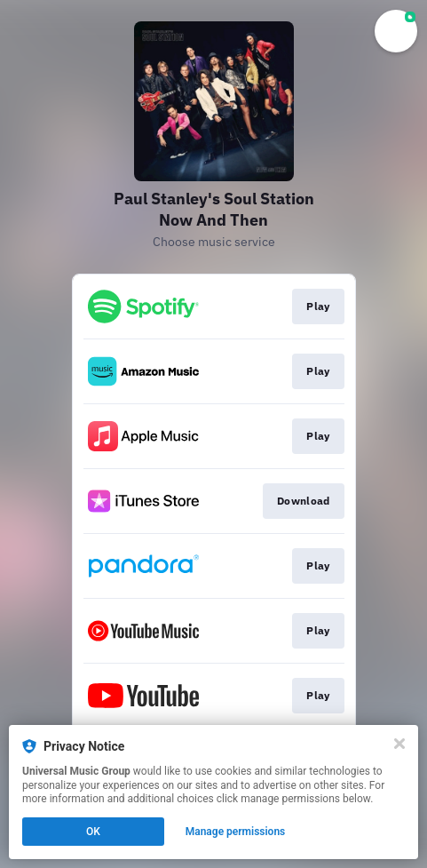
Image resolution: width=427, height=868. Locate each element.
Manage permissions (236, 832)
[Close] (399, 744)
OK (93, 832)
